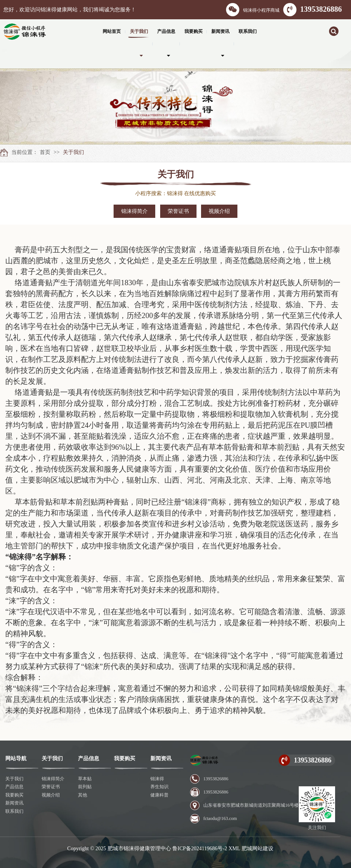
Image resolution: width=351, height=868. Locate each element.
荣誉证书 (178, 211)
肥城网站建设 (257, 849)
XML (234, 849)
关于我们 (73, 152)
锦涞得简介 (134, 211)
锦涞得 (157, 779)
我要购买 (14, 795)
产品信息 (14, 787)
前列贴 (85, 787)
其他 (83, 795)
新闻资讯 (14, 803)
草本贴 (85, 779)
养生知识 (159, 787)
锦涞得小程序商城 (253, 10)
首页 (45, 152)
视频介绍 (219, 211)
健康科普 (159, 795)
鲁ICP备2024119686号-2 (200, 849)
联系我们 (14, 811)
